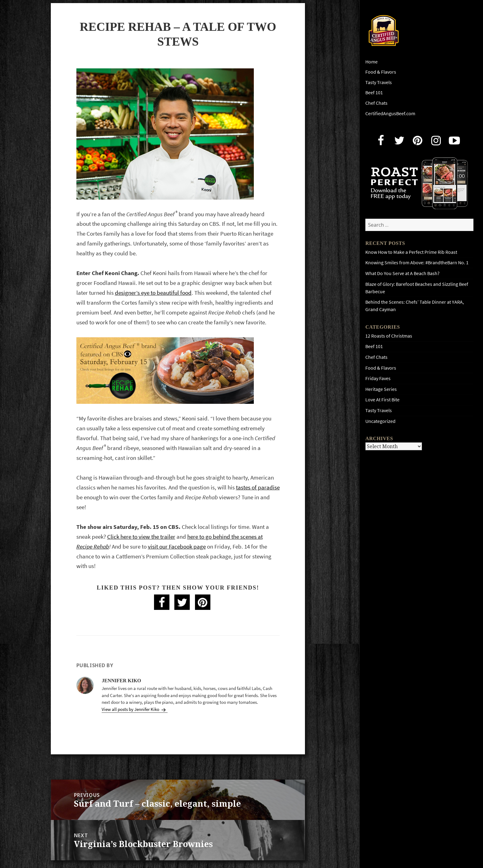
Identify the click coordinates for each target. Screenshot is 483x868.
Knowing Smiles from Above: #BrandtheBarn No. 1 (417, 263)
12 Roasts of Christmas (389, 336)
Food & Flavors (381, 72)
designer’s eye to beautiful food (153, 293)
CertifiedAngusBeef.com (390, 114)
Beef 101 (374, 93)
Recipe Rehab (93, 547)
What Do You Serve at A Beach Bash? (402, 273)
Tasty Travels (379, 82)
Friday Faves (378, 378)
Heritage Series (381, 389)
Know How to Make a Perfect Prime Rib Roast (411, 252)
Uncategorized (380, 421)
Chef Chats (376, 103)
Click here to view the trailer (141, 537)
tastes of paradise (258, 487)
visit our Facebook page (177, 547)
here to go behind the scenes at (225, 537)
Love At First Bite (382, 400)
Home (371, 62)
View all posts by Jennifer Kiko (131, 709)
